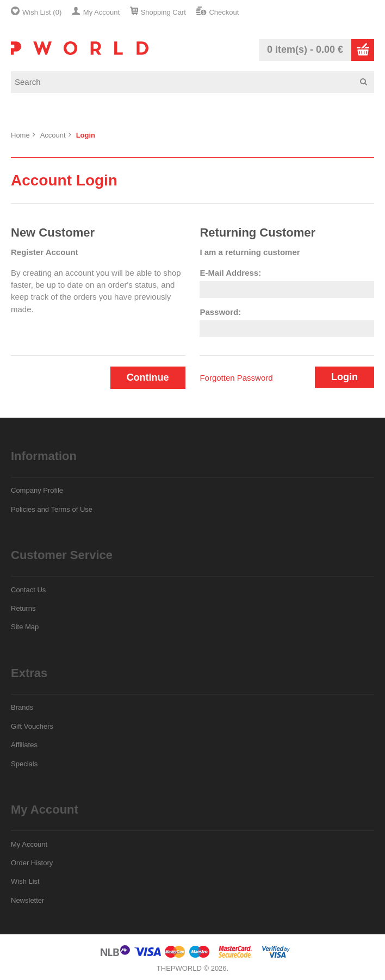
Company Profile (37, 490)
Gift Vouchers (32, 726)
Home (20, 135)
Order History (32, 863)
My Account (101, 12)
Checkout (224, 12)
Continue (148, 377)
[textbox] (196, 82)
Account (53, 135)
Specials (24, 764)
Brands (22, 707)
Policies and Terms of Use (52, 509)
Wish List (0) (42, 12)
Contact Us (28, 590)
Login (86, 135)
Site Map (25, 627)
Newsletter (27, 900)
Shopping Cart (163, 12)
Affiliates (24, 745)
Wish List (25, 881)
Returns (23, 608)
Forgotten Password (236, 378)
